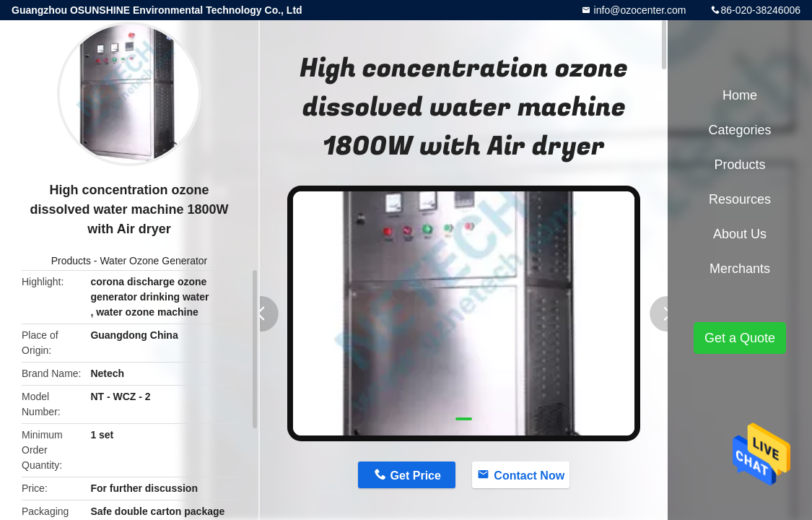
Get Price (416, 476)
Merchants (740, 269)
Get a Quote (740, 338)
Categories (739, 130)
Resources (740, 199)
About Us (740, 234)
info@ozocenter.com (639, 10)
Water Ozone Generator (153, 261)
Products (71, 261)
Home (740, 95)
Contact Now (529, 476)
